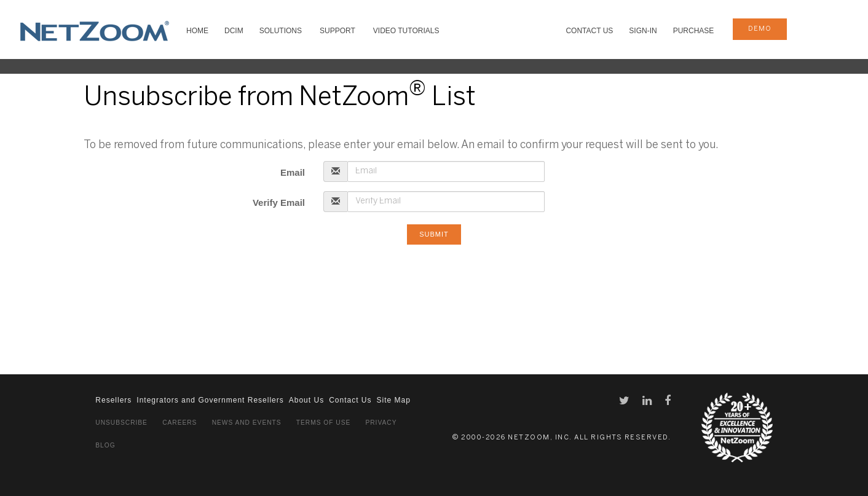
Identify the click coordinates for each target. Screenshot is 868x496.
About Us (306, 400)
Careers (180, 423)
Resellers (113, 400)
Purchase (694, 31)
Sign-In (643, 31)
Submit (434, 234)
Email (293, 172)
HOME (197, 31)
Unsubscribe (121, 423)
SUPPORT (337, 31)
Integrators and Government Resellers (210, 400)
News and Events (247, 423)
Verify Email (279, 203)
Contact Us (589, 31)
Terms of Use (323, 423)
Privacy (381, 423)
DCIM (234, 31)
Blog (105, 445)
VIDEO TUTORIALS (406, 31)
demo (760, 29)
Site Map (393, 400)
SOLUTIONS (281, 31)
